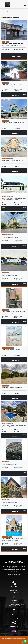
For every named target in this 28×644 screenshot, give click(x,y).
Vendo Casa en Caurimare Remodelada (12, 274)
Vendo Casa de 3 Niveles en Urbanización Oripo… (14, 312)
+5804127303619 (14, 593)
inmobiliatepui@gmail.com (14, 619)
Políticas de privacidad (14, 574)
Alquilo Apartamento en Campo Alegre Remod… (14, 425)
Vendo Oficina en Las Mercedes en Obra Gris (13, 123)
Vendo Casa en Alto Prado (9, 501)
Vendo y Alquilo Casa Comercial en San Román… (14, 198)
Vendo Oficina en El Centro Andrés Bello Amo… (14, 463)
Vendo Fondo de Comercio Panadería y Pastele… (14, 160)
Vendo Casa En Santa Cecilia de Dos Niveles (13, 85)
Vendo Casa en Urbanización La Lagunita (12, 387)
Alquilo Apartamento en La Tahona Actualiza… (14, 236)
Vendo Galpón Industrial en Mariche (11, 350)
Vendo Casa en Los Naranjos (13, 44)
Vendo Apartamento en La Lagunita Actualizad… (14, 539)
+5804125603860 (14, 591)
